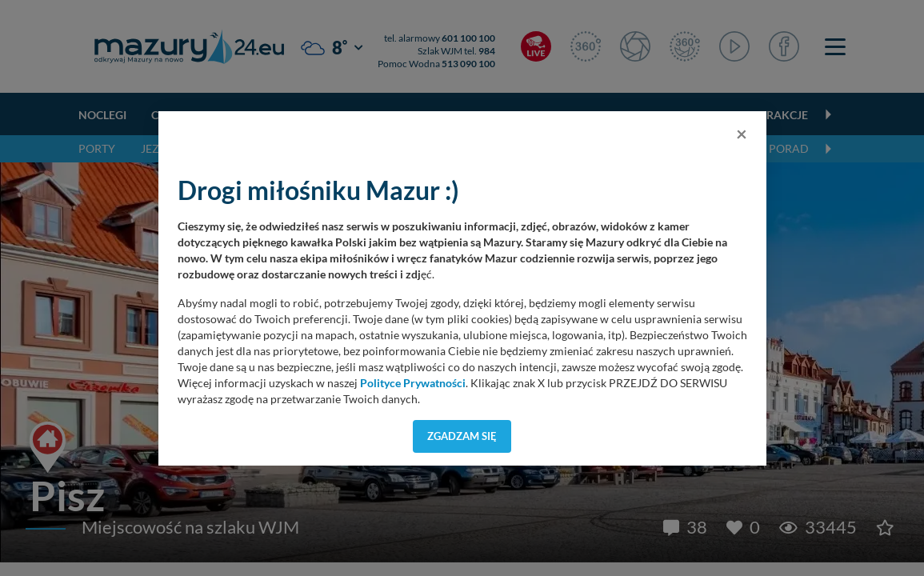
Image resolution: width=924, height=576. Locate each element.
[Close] (742, 134)
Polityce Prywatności (413, 383)
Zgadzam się (462, 436)
